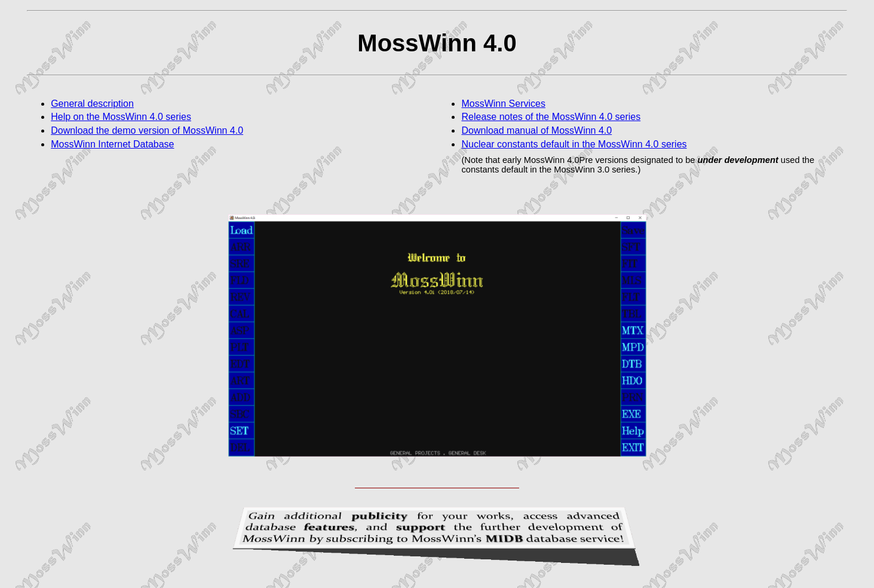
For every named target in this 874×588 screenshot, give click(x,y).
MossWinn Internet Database (112, 144)
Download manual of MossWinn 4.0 (536, 130)
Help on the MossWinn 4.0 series (121, 117)
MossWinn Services (503, 104)
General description (92, 104)
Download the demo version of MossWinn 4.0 (147, 130)
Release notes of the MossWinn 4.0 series (551, 117)
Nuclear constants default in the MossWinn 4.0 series (574, 144)
